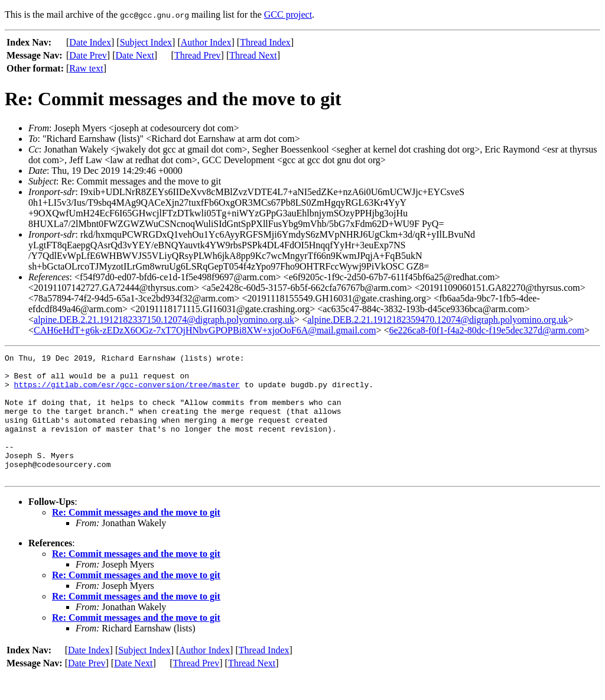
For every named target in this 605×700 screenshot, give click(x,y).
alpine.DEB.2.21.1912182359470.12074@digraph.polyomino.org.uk (438, 320)
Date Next (135, 55)
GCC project (288, 14)
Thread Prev (198, 55)
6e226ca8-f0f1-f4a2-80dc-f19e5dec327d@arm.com (487, 330)
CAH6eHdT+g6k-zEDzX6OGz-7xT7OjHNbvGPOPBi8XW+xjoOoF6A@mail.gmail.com (205, 330)
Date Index (90, 42)
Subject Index (146, 42)
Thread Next (253, 55)
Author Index (206, 42)
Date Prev (88, 55)
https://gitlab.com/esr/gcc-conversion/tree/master (127, 391)
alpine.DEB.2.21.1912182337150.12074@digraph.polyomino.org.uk (164, 320)
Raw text (86, 68)
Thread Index (265, 42)
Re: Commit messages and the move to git (136, 537)
